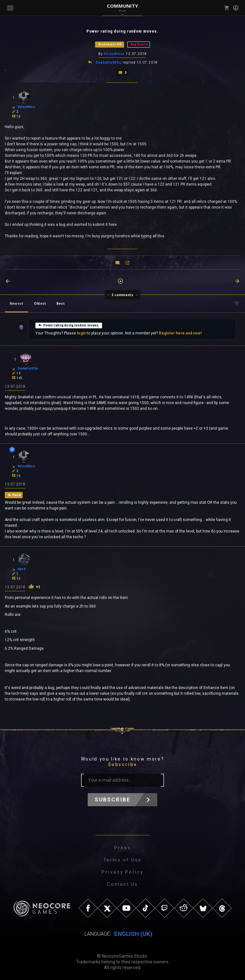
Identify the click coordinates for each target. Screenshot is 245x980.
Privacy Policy (122, 872)
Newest (16, 303)
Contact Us (122, 884)
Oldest (40, 303)
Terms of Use (123, 860)
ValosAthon (114, 54)
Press (123, 848)
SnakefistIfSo (109, 62)
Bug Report (139, 44)
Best (61, 303)
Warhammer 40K (110, 44)
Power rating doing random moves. (69, 325)
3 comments (123, 295)
